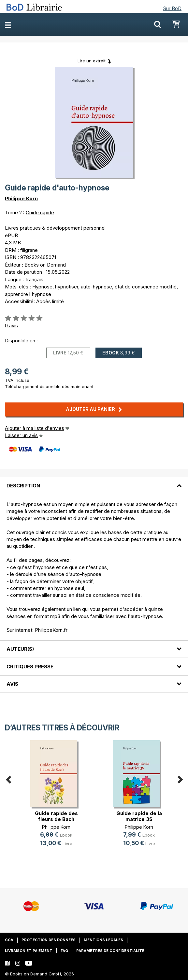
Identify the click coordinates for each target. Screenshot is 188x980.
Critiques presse (30, 667)
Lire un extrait (92, 61)
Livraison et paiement (29, 951)
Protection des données (49, 940)
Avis (12, 684)
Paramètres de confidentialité (110, 951)
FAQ (64, 951)
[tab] (94, 482)
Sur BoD (172, 8)
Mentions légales (103, 940)
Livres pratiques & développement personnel (55, 228)
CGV (9, 940)
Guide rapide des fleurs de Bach (56, 816)
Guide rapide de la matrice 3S (139, 816)
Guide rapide (40, 212)
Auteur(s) (20, 649)
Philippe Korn (21, 198)
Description (23, 486)
